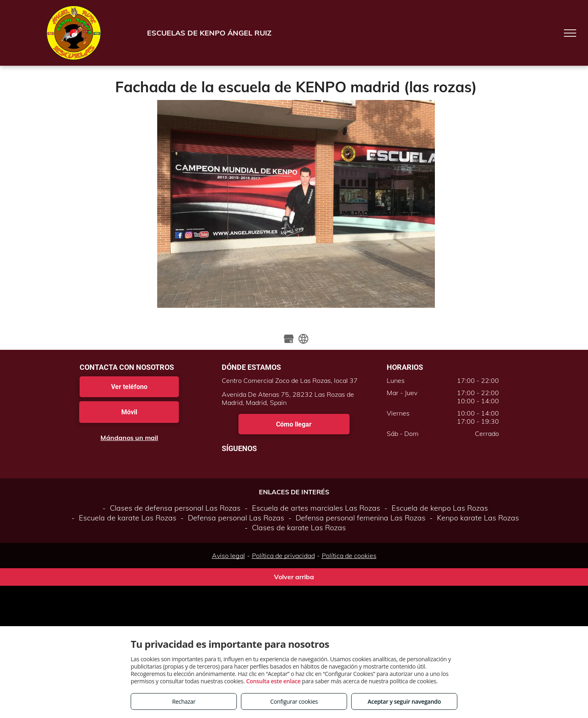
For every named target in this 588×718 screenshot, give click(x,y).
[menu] (570, 33)
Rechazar (184, 701)
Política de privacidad (283, 556)
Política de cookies (349, 556)
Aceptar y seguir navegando (404, 701)
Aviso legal (228, 556)
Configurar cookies (294, 701)
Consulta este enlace (273, 681)
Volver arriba (294, 577)
